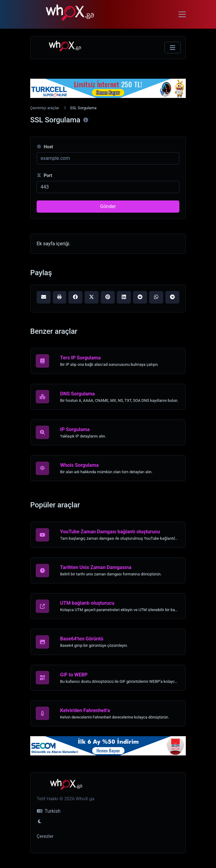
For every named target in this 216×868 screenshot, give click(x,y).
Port (44, 176)
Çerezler (45, 836)
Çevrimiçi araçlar (45, 108)
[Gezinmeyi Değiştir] (173, 48)
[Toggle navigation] (182, 14)
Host (45, 147)
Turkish (49, 811)
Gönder (108, 206)
